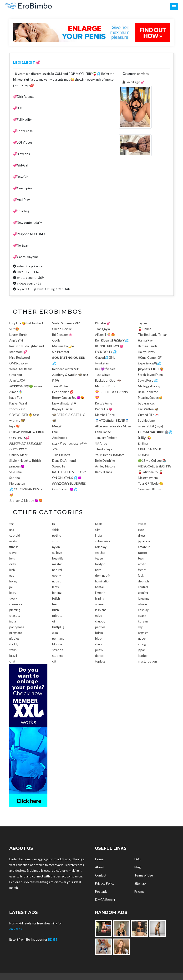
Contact (101, 875)
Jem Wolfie (60, 386)
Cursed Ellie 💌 (148, 415)
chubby (100, 621)
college (57, 553)
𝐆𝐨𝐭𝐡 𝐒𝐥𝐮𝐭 (16, 375)
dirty (13, 564)
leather (143, 656)
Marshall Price (105, 415)
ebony (57, 576)
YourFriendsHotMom (110, 455)
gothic (56, 535)
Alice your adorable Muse (113, 426)
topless (100, 661)
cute (141, 530)
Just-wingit (103, 375)
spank (142, 616)
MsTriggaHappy (149, 386)
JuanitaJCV (17, 380)
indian (99, 535)
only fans (15, 929)
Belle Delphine (105, 461)
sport (56, 541)
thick (56, 530)
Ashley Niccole (105, 466)
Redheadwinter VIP (66, 369)
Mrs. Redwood (20, 358)
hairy (13, 593)
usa (12, 530)
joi (11, 587)
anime (99, 604)
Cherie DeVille (62, 329)
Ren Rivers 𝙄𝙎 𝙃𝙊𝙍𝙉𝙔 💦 (112, 340)
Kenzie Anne (104, 403)
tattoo (142, 553)
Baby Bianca (104, 472)
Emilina (143, 443)
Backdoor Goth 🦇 (108, 380)
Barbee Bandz (148, 346)
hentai (99, 587)
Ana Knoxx (60, 438)
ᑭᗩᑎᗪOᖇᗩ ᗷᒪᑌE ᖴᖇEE (69, 483)
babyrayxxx (146, 403)
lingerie (100, 593)
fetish (56, 598)
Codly (56, 340)
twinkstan (102, 363)
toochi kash (17, 409)
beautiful (58, 558)
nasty (13, 541)
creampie (16, 604)
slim (98, 530)
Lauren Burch (18, 335)
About (99, 867)
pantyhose (17, 627)
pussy (99, 650)
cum (55, 633)
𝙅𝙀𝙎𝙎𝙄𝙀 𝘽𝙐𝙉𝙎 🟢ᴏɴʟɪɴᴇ (26, 386)
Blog (137, 867)
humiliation (103, 581)
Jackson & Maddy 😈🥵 (26, 501)
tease (99, 558)
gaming (143, 593)
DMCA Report (105, 900)
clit (54, 661)
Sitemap (140, 883)
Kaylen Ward (18, 403)
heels (99, 524)
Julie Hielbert (61, 455)
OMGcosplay (19, 363)
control (143, 587)
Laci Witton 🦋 (148, 409)
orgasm (143, 633)
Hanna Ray (145, 340)
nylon (56, 547)
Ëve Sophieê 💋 (63, 392)
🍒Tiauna (145, 329)
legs (12, 558)
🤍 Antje (101, 443)
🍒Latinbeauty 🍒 (150, 472)
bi (53, 524)
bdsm (99, 633)
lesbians (101, 610)
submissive (103, 541)
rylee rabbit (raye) (150, 426)
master (57, 564)
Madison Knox (105, 386)
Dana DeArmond (64, 461)
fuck (141, 576)
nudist (56, 581)
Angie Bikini (17, 340)
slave (13, 553)
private (57, 616)
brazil (13, 656)
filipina (100, 598)
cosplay (143, 610)
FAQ (137, 859)
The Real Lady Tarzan (153, 335)
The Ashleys (104, 449)
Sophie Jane (146, 420)
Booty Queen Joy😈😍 (68, 398)
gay (12, 576)
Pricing (139, 892)
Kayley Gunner (62, 409)
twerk (13, 598)
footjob (100, 564)
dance (99, 656)
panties (100, 627)
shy (140, 627)
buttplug (58, 627)
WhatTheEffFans (21, 369)
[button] (174, 7)
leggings (144, 598)
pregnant (16, 633)
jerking (57, 593)
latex (56, 587)
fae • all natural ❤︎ (64, 403)
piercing (15, 610)
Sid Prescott (61, 352)
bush (56, 610)
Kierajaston (17, 483)
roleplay (101, 547)
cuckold (15, 535)
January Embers (106, 438)
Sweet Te (59, 466)
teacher (100, 553)
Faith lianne (103, 432)
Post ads (101, 892)
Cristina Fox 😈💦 (65, 489)
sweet (142, 524)
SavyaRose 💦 (148, 380)
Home (99, 859)
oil (54, 621)
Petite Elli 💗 (104, 409)
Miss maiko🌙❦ (63, 346)
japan (142, 650)
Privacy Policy (105, 883)
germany (58, 638)
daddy (14, 644)
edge (99, 616)
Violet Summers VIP (66, 323)
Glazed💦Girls (105, 358)
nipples (14, 638)
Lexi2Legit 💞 (133, 82)
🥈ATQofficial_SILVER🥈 (112, 420)
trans (13, 650)
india (13, 621)
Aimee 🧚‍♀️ (16, 392)
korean (143, 621)
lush (12, 570)
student (58, 656)
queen (142, 638)
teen (141, 558)
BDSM (53, 939)
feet (55, 604)
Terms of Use (144, 875)
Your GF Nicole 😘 (150, 483)
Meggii (57, 426)
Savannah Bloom (150, 489)
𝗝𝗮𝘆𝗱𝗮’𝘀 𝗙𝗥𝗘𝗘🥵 (151, 369)
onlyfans (143, 74)
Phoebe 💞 (103, 323)
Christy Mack (18, 455)
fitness (14, 547)
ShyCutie (15, 472)
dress (142, 535)
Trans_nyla (102, 329)
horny (13, 581)
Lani (55, 432)
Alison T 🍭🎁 (105, 335)
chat (12, 661)
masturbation (147, 661)
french (142, 570)
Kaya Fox (16, 398)
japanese (144, 541)
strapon (58, 650)
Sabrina (15, 478)
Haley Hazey (147, 352)
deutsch (143, 581)
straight (143, 644)
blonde (57, 644)
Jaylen (142, 323)
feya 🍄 (15, 426)
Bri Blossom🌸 (62, 335)
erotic (142, 564)
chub (98, 644)
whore (142, 604)
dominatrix (103, 576)
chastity (15, 616)
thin (12, 524)
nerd (98, 570)
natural (57, 570)
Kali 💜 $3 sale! (106, 369)
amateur (144, 547)
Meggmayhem (148, 478)
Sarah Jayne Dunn (150, 375)
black (99, 638)
